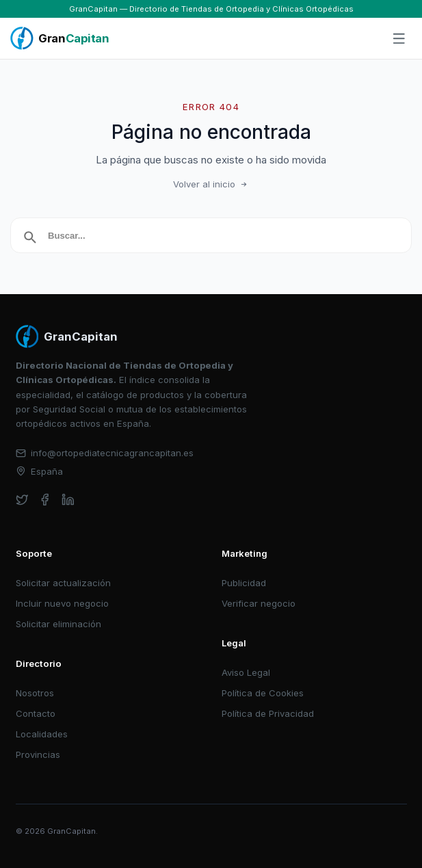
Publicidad (244, 583)
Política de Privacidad (268, 713)
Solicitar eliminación (58, 624)
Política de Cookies (263, 693)
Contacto (36, 713)
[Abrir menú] (399, 39)
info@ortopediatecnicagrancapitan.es (105, 453)
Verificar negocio (259, 603)
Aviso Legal (246, 672)
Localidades (42, 734)
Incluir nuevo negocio (62, 603)
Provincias (38, 754)
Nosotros (35, 693)
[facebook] (45, 500)
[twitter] (22, 500)
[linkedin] (68, 500)
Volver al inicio (211, 184)
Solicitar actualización (63, 583)
